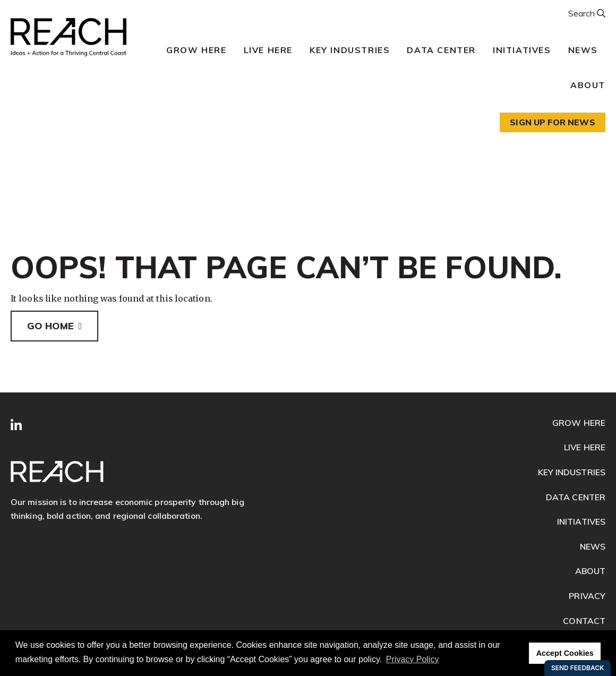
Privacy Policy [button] (413, 659)
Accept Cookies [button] (565, 653)
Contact (584, 621)
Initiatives (522, 50)
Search (583, 13)
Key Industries (350, 50)
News (583, 50)
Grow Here (196, 50)
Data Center (441, 50)
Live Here (268, 50)
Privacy (587, 596)
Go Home (50, 326)
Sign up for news (553, 122)
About (588, 85)
